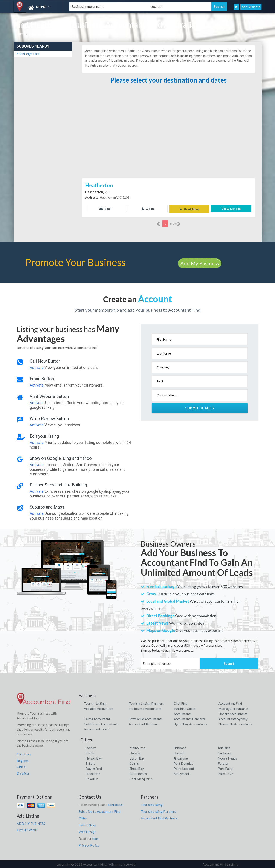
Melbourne (137, 747)
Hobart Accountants (233, 713)
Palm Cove (225, 773)
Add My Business (200, 263)
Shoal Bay (137, 768)
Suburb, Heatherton (43, 34)
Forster (223, 763)
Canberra (225, 752)
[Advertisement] (168, 145)
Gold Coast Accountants (101, 723)
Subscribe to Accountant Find (99, 811)
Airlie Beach (138, 773)
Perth (90, 752)
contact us (115, 804)
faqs (95, 838)
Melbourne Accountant (145, 708)
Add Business (251, 7)
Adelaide (224, 747)
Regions (23, 760)
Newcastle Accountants (235, 723)
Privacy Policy (89, 845)
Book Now (189, 209)
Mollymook (182, 773)
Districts (23, 773)
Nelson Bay (94, 758)
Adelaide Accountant (99, 708)
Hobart (179, 752)
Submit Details (199, 408)
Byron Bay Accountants (190, 723)
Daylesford (94, 768)
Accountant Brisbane (144, 723)
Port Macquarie (141, 778)
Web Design (87, 831)
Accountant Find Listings (220, 864)
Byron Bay (137, 758)
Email (106, 209)
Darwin (135, 752)
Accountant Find (230, 703)
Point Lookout (184, 768)
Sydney (91, 747)
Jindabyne (181, 758)
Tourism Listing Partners (146, 703)
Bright (90, 763)
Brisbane (180, 747)
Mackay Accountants (233, 708)
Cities (21, 766)
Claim (148, 209)
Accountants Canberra (190, 718)
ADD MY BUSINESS (31, 823)
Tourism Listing (95, 703)
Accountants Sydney (233, 718)
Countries (24, 753)
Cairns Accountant (97, 718)
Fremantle (93, 773)
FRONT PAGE (27, 830)
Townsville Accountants (146, 718)
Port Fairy (225, 768)
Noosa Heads (227, 758)
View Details (231, 209)
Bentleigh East (28, 54)
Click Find (180, 703)
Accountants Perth (97, 729)
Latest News (88, 824)
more (175, 223)
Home (21, 34)
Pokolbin (92, 778)
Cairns (134, 763)
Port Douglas (183, 763)
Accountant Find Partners (159, 818)
